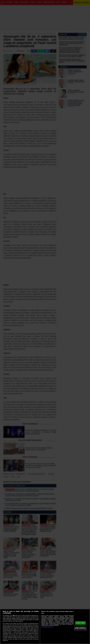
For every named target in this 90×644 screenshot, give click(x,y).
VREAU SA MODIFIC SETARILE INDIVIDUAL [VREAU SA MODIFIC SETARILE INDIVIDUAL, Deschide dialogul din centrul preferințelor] (80, 628)
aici (13, 633)
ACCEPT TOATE (80, 623)
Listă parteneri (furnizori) (47, 627)
